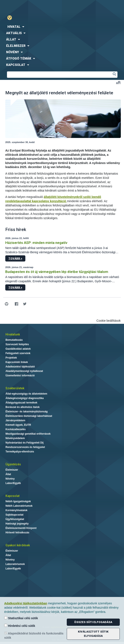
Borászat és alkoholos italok (22, 407)
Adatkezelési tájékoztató (20, 367)
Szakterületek (15, 388)
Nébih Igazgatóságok (18, 501)
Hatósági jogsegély (17, 524)
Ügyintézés (13, 464)
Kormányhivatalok (16, 510)
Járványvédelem (15, 420)
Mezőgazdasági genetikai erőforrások (28, 434)
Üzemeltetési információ (20, 376)
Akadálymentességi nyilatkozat (24, 371)
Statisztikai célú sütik (21, 618)
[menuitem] (62, 27)
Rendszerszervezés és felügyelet (25, 447)
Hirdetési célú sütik (20, 626)
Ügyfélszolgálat (15, 519)
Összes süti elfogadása (93, 622)
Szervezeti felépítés (17, 344)
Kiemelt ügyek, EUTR (18, 425)
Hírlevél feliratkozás (17, 533)
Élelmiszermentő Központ (21, 528)
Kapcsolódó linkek (17, 362)
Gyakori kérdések (18, 545)
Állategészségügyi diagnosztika (25, 398)
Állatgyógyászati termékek (21, 403)
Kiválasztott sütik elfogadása (93, 634)
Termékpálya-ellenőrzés (20, 452)
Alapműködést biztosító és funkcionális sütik (34, 635)
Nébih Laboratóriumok (19, 506)
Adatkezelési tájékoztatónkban (26, 603)
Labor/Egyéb (13, 483)
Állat (8, 474)
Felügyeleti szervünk (18, 353)
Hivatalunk (13, 334)
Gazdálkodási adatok (18, 349)
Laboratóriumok (15, 564)
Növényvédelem (15, 438)
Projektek (11, 358)
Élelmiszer (12, 470)
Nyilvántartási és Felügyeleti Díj (25, 443)
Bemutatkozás (14, 340)
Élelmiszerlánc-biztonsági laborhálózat (29, 416)
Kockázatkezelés (16, 429)
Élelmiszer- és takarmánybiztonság (27, 412)
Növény (10, 479)
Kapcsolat (12, 496)
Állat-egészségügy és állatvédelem (26, 394)
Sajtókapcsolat (14, 515)
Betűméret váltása (118, 83)
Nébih (31, 7)
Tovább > (15, 258)
